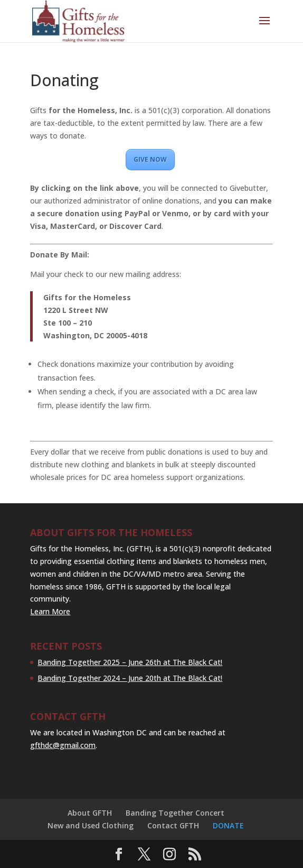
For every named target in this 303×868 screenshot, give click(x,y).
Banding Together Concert (175, 813)
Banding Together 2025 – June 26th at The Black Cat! (130, 662)
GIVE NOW (150, 159)
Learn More (50, 611)
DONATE (228, 825)
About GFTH (90, 813)
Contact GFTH (173, 825)
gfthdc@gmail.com (63, 745)
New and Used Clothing (91, 825)
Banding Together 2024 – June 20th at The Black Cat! (130, 678)
